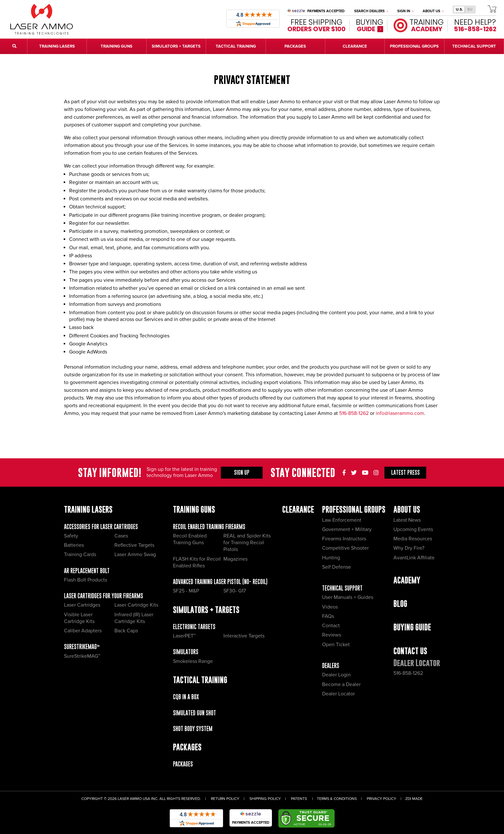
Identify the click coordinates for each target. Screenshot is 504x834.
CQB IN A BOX (186, 697)
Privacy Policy (382, 799)
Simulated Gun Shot (194, 713)
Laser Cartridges (82, 605)
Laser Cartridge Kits (136, 605)
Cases (121, 536)
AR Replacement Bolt (87, 571)
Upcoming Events (413, 529)
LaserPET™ (184, 636)
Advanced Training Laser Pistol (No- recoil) (220, 582)
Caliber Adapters (83, 631)
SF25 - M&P (186, 591)
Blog (400, 604)
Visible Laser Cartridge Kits (79, 618)
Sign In (405, 11)
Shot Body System (193, 729)
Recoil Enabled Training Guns (190, 539)
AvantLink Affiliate (414, 558)
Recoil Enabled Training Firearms (209, 527)
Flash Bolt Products (85, 580)
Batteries (74, 545)
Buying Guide (412, 627)
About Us (433, 11)
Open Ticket (336, 645)
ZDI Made (414, 799)
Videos (330, 607)
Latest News (407, 520)
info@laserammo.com (400, 413)
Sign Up (242, 472)
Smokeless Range (193, 661)
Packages (183, 764)
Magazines (235, 559)
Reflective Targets (134, 545)
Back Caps (126, 631)
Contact (331, 626)
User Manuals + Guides (348, 597)
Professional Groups (354, 509)
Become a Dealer (341, 684)
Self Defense (337, 567)
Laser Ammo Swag (135, 554)
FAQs (328, 616)
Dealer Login (336, 675)
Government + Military (347, 529)
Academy (407, 580)
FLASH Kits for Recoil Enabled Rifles (197, 562)
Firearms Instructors (344, 539)
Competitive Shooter (345, 548)
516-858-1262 (354, 413)
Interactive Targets (244, 636)
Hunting (331, 558)
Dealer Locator (338, 694)
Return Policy (225, 799)
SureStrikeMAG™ (82, 647)
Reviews (332, 635)
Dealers (331, 666)
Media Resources (413, 539)
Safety (71, 536)
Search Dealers (371, 11)
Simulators (186, 652)
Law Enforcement (342, 520)
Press (405, 472)
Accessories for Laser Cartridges (101, 527)
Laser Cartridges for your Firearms (104, 596)
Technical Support (342, 588)
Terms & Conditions (337, 799)
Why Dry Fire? (409, 548)
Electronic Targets (194, 627)
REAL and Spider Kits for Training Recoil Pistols (247, 543)
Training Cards (80, 554)
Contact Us (410, 651)
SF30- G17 (235, 591)
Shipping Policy (265, 799)
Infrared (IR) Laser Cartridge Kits (134, 618)
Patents (299, 799)
